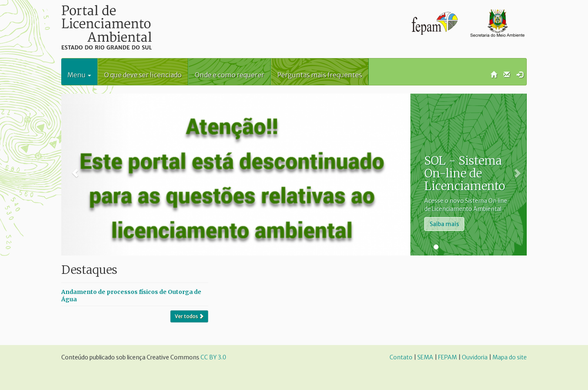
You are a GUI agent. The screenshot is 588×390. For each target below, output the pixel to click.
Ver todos (189, 316)
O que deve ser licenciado (143, 75)
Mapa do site (510, 357)
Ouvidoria (475, 357)
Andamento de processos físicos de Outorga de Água (131, 296)
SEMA (425, 357)
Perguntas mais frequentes (320, 75)
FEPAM (448, 357)
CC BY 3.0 (213, 357)
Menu (79, 75)
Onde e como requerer (229, 75)
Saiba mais (444, 224)
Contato (401, 357)
